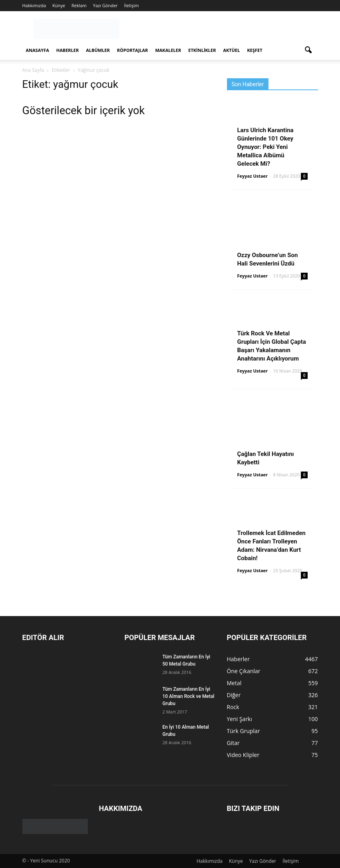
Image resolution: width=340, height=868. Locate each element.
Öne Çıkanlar (244, 671)
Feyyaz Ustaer (253, 176)
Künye (59, 5)
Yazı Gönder (105, 5)
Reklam (79, 5)
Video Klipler (243, 755)
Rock (233, 707)
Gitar (233, 743)
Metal (234, 683)
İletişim (132, 5)
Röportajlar (133, 50)
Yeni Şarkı (240, 719)
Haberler (68, 50)
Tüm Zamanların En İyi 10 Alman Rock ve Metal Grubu (189, 696)
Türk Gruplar (244, 731)
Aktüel (231, 50)
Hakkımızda (34, 5)
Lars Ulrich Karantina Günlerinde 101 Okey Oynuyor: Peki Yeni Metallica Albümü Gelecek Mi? (265, 147)
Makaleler (168, 50)
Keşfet (255, 50)
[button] (308, 50)
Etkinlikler (202, 50)
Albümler (98, 50)
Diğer (234, 695)
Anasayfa (38, 50)
